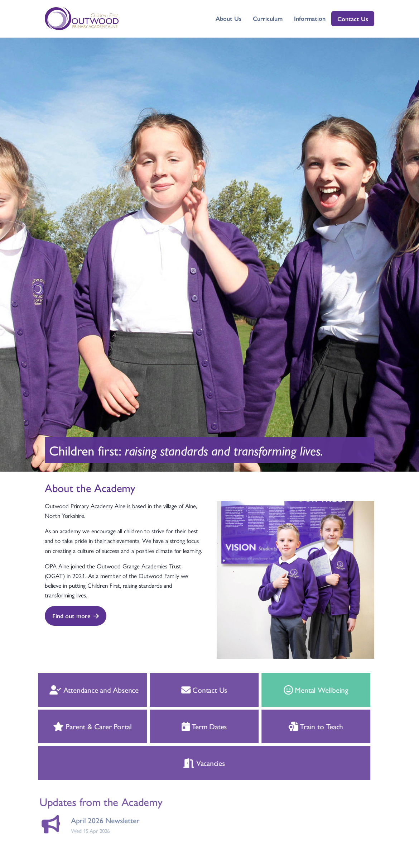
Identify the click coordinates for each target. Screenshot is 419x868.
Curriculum (268, 18)
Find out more (76, 616)
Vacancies (196, 763)
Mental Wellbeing (307, 690)
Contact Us (353, 19)
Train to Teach (307, 726)
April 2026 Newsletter (97, 820)
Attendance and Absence (85, 690)
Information (310, 18)
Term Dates (196, 726)
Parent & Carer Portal (84, 726)
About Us (228, 18)
